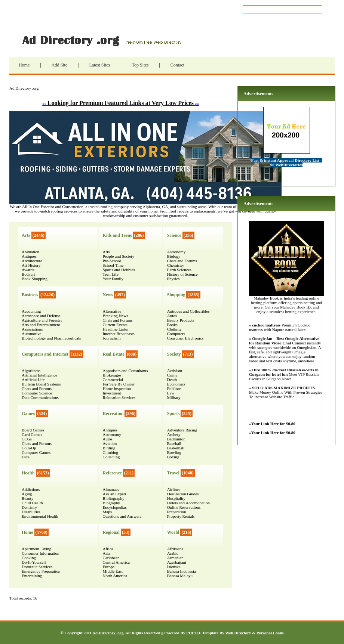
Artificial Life (33, 380)
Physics (173, 279)
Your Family (113, 279)
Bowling (174, 452)
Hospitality (176, 498)
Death (172, 380)
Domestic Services (37, 567)
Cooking (29, 558)
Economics (176, 384)
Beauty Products (181, 320)
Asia (107, 553)
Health (28, 473)
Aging (27, 494)
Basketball (176, 448)
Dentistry (29, 507)
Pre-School (112, 261)
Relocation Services (119, 397)
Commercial (113, 380)
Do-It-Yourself (34, 562)
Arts (26, 235)
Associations (32, 329)
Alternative (112, 311)
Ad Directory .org (101, 40)
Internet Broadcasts (119, 334)
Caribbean (111, 558)
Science (174, 235)
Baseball (174, 443)
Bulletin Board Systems (41, 384)
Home (24, 65)
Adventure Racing (182, 430)
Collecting (111, 457)
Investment (112, 393)
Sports (173, 414)
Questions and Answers (122, 516)
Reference (112, 473)
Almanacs (111, 489)
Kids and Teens (117, 235)
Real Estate (114, 354)
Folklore (174, 388)
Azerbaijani (177, 562)
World (173, 532)
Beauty (27, 498)
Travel (173, 473)
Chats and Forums (37, 388)
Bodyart (28, 274)
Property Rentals (181, 516)
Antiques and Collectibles (188, 311)
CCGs (27, 439)
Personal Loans (270, 633)
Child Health (32, 503)
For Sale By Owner (119, 384)
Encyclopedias (115, 507)
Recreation (113, 414)
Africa (108, 549)
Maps (107, 512)
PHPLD (193, 633)
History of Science (182, 274)
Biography (111, 503)
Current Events (115, 325)
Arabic (173, 553)
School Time (113, 265)
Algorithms (31, 371)
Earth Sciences (179, 270)
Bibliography (114, 498)
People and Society (119, 256)
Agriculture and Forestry (42, 320)
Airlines (174, 489)
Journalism (112, 338)
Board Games (33, 430)
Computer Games (36, 452)
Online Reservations (184, 507)
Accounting (31, 311)
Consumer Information (41, 553)
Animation (30, 252)
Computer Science (37, 393)
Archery (174, 434)
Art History (31, 265)
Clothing (174, 329)
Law (171, 393)
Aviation (110, 443)
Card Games (32, 434)
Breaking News (116, 316)
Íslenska (174, 567)
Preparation (177, 512)
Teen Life (111, 274)
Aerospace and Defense (41, 316)
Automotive (32, 334)
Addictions (31, 489)
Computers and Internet (45, 354)
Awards (28, 270)
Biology (174, 256)
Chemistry (176, 265)
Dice (26, 457)
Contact (177, 65)
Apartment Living (36, 549)
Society (174, 354)
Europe (109, 567)
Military (174, 397)
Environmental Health (40, 516)
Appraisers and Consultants (125, 371)
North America (115, 576)
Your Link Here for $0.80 (273, 424)
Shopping (176, 295)
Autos (108, 439)
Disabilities (31, 512)
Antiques (29, 256)
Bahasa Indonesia (182, 571)
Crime (172, 375)
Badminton (176, 439)
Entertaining (32, 576)
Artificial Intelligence (39, 375)
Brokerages (112, 375)
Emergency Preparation (41, 571)
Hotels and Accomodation (188, 503)
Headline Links (116, 329)
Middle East (113, 571)
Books (172, 325)
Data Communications (40, 397)
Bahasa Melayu (180, 576)
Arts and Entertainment (41, 325)
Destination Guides (183, 494)
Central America (116, 562)
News (108, 295)
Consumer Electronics (185, 338)
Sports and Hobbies (119, 270)
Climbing (111, 452)
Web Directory (238, 633)
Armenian (175, 558)
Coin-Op (29, 448)
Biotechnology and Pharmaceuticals (51, 338)
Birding (109, 448)
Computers (176, 334)
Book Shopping (35, 279)
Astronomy (112, 434)
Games (28, 414)
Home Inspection (117, 388)
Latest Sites (99, 65)
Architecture (32, 261)
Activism (175, 371)
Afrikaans (175, 549)
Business (30, 295)
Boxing (173, 457)
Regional (111, 532)
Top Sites (140, 65)
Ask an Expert (115, 494)
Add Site (59, 65)
